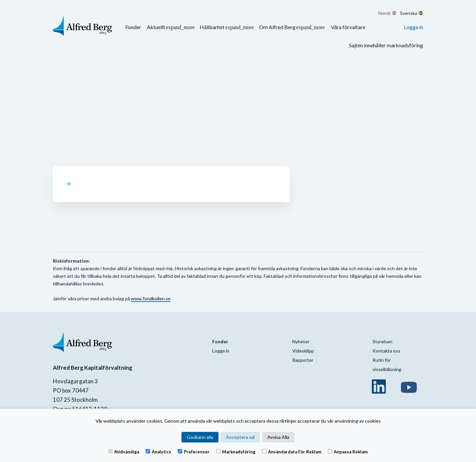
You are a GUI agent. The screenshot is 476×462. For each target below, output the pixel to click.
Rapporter (303, 360)
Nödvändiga (124, 451)
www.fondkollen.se (151, 298)
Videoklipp (303, 351)
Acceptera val (240, 437)
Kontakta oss (386, 351)
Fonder (133, 27)
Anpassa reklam (348, 451)
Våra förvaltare (348, 27)
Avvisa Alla (278, 437)
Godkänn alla (200, 437)
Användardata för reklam (292, 451)
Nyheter (301, 341)
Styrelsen (382, 341)
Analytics (159, 451)
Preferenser (194, 451)
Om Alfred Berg (277, 27)
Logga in (414, 27)
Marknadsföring (236, 451)
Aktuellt (156, 27)
